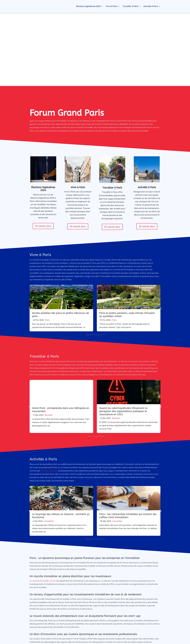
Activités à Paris (151, 6)
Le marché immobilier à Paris (43, 506)
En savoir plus (43, 151)
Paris (47, 245)
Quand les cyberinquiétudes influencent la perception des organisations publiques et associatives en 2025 (123, 336)
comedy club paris (49, 396)
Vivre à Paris (112, 6)
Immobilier (49, 446)
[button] (163, 233)
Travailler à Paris (130, 6)
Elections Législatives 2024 (88, 6)
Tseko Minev (91, 600)
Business (49, 340)
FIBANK (65, 594)
